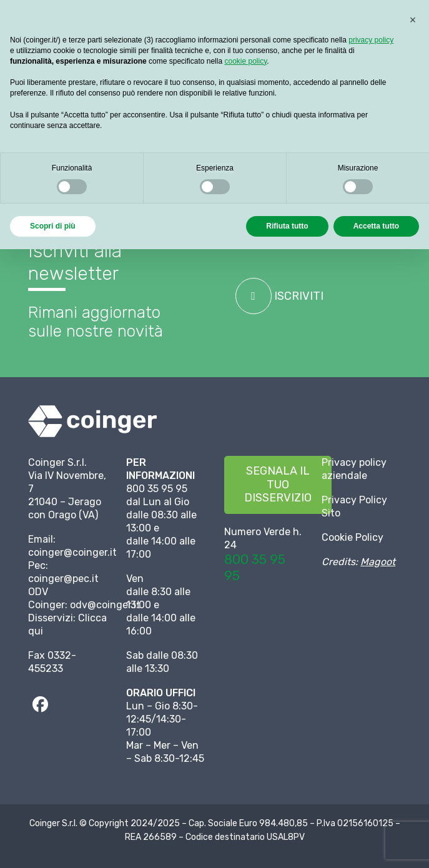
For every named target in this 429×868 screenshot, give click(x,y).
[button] (413, 20)
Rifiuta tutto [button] (287, 226)
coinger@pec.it (63, 579)
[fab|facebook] (40, 705)
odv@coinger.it (105, 605)
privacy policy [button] (371, 40)
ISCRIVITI (279, 296)
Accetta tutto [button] (376, 226)
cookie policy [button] (245, 61)
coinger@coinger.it (72, 552)
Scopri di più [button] (53, 226)
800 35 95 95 (255, 567)
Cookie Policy (353, 537)
